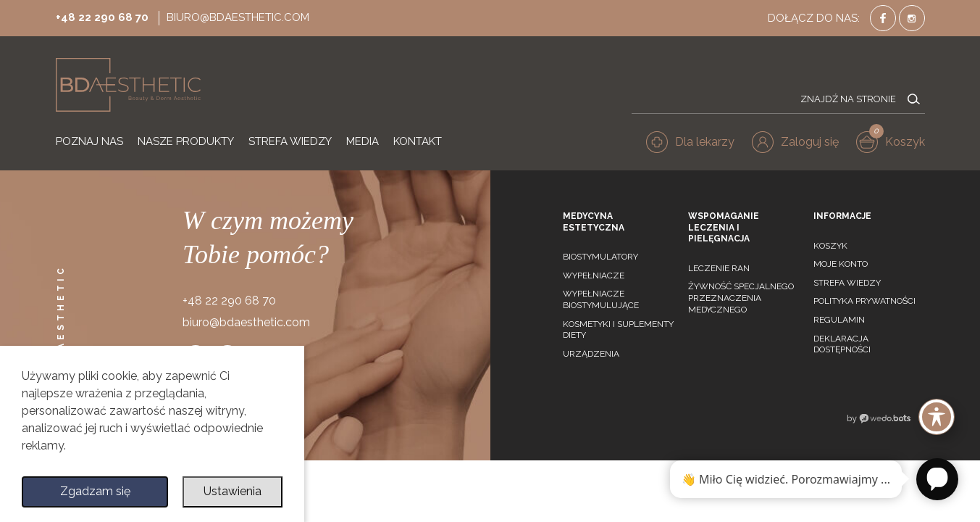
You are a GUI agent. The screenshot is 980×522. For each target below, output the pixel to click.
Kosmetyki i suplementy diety (618, 330)
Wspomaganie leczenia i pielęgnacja (724, 227)
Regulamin (839, 320)
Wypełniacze (594, 275)
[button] (795, 142)
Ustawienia (233, 492)
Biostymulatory (600, 257)
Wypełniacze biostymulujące (601, 299)
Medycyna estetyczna (594, 222)
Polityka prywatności (864, 301)
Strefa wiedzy (847, 283)
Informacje (842, 216)
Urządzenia (591, 354)
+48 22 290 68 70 (102, 17)
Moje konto (841, 264)
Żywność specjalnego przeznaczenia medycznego (741, 298)
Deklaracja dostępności (842, 344)
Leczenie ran (719, 268)
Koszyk (830, 246)
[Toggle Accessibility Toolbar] (937, 417)
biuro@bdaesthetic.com (238, 17)
